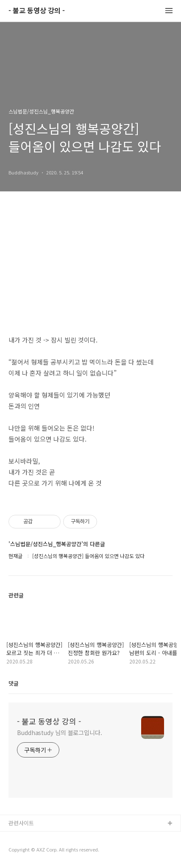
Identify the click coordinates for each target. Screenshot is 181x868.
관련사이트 (21, 823)
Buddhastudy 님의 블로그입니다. (60, 733)
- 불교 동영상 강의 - (37, 11)
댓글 (14, 683)
